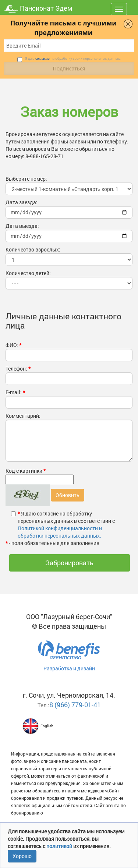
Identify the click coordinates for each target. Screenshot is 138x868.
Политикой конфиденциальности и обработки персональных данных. (60, 532)
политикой (60, 846)
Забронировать (69, 563)
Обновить (68, 495)
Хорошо (22, 856)
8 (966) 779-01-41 (75, 705)
